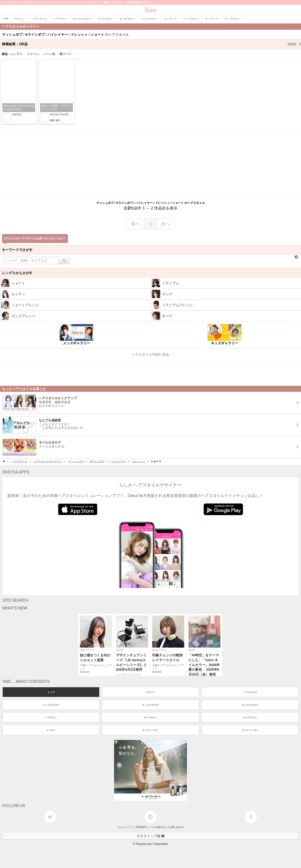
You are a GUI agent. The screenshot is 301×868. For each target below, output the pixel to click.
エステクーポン (250, 730)
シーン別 (50, 54)
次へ (166, 224)
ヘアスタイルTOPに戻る (151, 355)
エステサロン (250, 717)
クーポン (51, 730)
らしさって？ (125, 827)
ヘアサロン (51, 717)
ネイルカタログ (250, 705)
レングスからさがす (17, 273)
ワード (66, 54)
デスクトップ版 (150, 836)
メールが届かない (158, 827)
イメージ (33, 54)
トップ (51, 692)
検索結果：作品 (151, 44)
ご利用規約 (140, 827)
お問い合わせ (176, 827)
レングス (17, 54)
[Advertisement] (150, 164)
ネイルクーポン (150, 730)
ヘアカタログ (250, 692)
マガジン (150, 692)
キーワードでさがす (17, 250)
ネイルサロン (150, 717)
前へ (135, 224)
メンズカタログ (51, 705)
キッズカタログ (150, 705)
